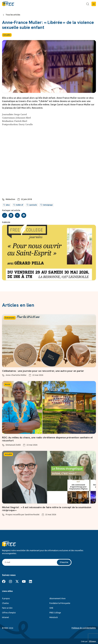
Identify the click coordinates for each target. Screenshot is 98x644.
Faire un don (7, 608)
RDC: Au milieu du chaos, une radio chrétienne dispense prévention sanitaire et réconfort (47, 439)
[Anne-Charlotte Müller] (3, 375)
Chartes (5, 603)
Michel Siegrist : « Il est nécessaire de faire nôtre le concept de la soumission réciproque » (47, 509)
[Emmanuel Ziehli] (3, 445)
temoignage (48, 205)
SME (51, 608)
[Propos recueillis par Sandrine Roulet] (3, 514)
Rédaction (10, 199)
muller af (20, 205)
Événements (10, 318)
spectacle (33, 205)
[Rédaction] (3, 199)
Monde (8, 384)
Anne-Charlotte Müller (16, 375)
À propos (6, 598)
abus (8, 205)
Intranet (5, 617)
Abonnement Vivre (57, 598)
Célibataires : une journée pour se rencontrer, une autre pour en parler (43, 371)
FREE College (55, 613)
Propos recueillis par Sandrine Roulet (23, 515)
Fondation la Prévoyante (60, 603)
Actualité (7, 35)
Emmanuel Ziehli (13, 445)
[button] (94, 4)
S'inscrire (64, 562)
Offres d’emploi (9, 613)
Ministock (54, 617)
